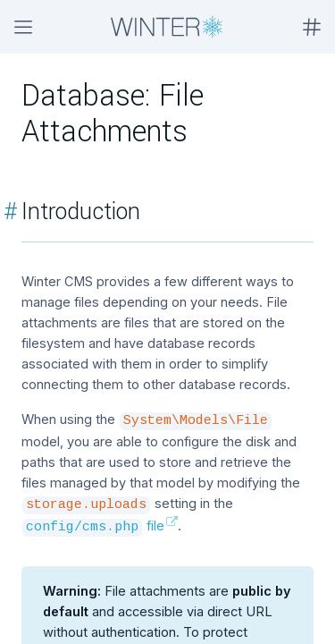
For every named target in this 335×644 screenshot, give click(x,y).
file (93, 525)
